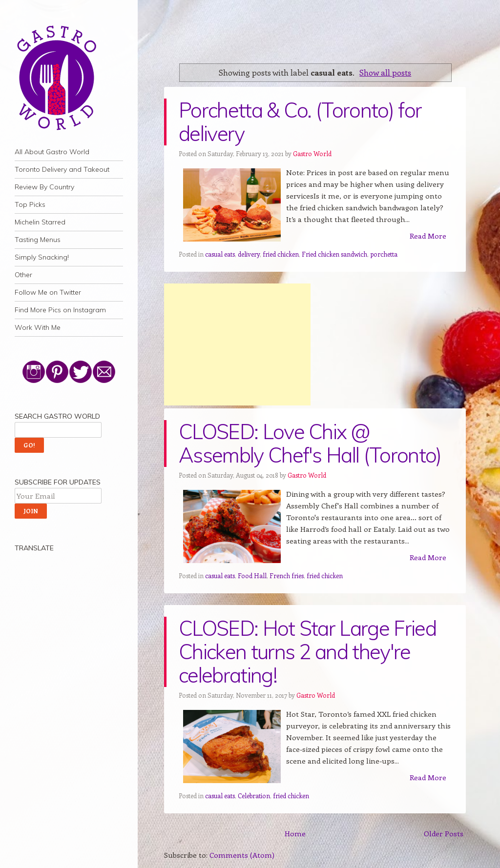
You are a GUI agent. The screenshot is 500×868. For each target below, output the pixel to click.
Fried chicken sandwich (334, 254)
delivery (249, 254)
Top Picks (30, 204)
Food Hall (252, 575)
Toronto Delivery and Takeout (62, 169)
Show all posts (385, 72)
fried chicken (281, 254)
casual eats (220, 254)
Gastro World (312, 153)
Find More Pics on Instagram (60, 310)
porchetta (384, 254)
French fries (287, 575)
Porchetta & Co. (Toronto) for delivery (300, 122)
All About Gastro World (52, 152)
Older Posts (444, 833)
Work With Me (38, 327)
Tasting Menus (38, 240)
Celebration (254, 796)
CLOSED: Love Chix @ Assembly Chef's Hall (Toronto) (310, 443)
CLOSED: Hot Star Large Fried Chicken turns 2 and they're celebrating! (307, 652)
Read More (428, 236)
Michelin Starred (40, 222)
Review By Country (44, 187)
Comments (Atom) (242, 855)
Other (23, 275)
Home (295, 833)
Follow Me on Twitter (48, 292)
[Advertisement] (237, 344)
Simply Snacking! (42, 257)
